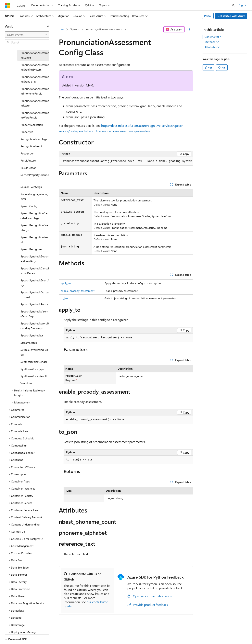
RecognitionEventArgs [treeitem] (34, 139)
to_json (65, 298)
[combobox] (27, 35)
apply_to (66, 283)
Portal (208, 16)
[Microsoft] (7, 5)
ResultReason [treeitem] (28, 168)
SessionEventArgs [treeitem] (31, 187)
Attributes (212, 47)
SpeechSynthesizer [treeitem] (32, 335)
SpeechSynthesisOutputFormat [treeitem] (35, 295)
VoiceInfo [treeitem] (26, 383)
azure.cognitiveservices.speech (104, 29)
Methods (212, 42)
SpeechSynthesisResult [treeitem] (34, 304)
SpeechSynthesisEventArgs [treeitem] (35, 283)
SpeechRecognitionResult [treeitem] (34, 240)
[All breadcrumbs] (62, 29)
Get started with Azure (231, 16)
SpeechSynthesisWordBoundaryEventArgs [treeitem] (35, 326)
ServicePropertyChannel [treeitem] (35, 177)
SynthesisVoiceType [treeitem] (32, 369)
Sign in (243, 5)
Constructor (214, 37)
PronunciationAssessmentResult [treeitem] (35, 103)
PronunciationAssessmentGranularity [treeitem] (35, 79)
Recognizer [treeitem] (27, 153)
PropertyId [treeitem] (27, 132)
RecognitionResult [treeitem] (31, 146)
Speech (75, 29)
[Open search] (233, 5)
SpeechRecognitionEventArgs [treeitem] (34, 228)
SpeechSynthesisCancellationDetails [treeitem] (35, 271)
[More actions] (190, 29)
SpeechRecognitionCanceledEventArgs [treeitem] (34, 216)
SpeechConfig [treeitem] (29, 206)
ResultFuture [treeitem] (28, 160)
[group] (126, 161)
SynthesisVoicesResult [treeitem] (34, 376)
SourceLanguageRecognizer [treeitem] (34, 197)
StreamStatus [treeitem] (29, 343)
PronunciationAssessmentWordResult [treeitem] (35, 115)
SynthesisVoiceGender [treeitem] (34, 362)
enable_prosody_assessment (78, 291)
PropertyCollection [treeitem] (32, 125)
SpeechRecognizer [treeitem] (31, 249)
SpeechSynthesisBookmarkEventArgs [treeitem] (35, 259)
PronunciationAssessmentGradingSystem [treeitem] (35, 67)
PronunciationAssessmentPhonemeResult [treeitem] (35, 91)
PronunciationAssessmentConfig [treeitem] (35, 55)
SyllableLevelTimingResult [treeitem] (34, 352)
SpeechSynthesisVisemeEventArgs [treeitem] (34, 314)
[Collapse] (48, 26)
